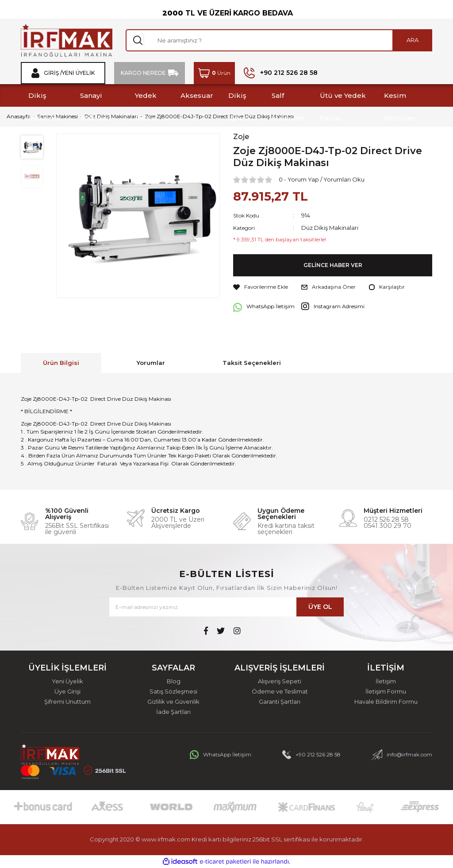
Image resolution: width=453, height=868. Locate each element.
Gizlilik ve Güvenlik (173, 702)
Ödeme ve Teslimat (280, 692)
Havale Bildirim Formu (386, 702)
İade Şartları (173, 712)
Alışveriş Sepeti (280, 681)
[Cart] (214, 73)
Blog (174, 681)
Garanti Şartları (280, 702)
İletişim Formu (386, 692)
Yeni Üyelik (67, 681)
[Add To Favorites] (261, 287)
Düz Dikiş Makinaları (330, 228)
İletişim (386, 681)
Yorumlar (151, 363)
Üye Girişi (67, 692)
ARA (413, 40)
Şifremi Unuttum (67, 702)
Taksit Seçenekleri (252, 363)
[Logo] (67, 40)
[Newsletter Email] (226, 607)
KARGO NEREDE (143, 73)
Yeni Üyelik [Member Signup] (78, 73)
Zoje (241, 137)
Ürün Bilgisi (61, 363)
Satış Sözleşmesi (173, 692)
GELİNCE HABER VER (333, 265)
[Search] (279, 40)
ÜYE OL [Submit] (320, 607)
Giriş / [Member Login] (53, 73)
